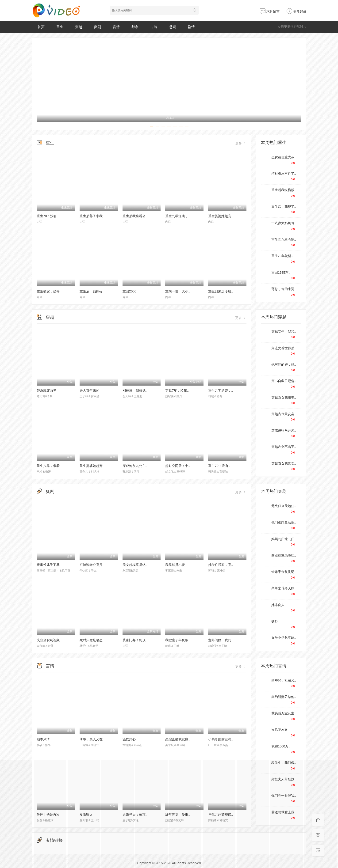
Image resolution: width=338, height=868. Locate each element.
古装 (154, 27)
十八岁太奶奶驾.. (284, 223)
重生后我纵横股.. (284, 190)
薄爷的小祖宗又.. (284, 680)
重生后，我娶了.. (284, 207)
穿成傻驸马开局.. (284, 430)
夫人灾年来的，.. (92, 390)
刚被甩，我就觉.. (135, 390)
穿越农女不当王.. (284, 447)
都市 (135, 27)
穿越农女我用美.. (284, 398)
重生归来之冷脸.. (221, 291)
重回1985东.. (281, 273)
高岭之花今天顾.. (284, 588)
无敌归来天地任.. (284, 506)
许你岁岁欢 (280, 730)
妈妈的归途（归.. (284, 539)
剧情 (191, 27)
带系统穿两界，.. (49, 390)
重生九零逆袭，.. (178, 216)
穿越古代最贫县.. (284, 414)
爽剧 (97, 27)
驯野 (275, 621)
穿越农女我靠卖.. (284, 463)
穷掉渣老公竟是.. (92, 565)
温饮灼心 (129, 739)
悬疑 (173, 27)
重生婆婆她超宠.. (221, 216)
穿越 (79, 27)
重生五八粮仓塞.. (284, 239)
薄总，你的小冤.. (284, 289)
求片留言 (270, 11)
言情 (116, 27)
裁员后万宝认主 (283, 713)
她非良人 (278, 605)
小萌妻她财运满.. (221, 739)
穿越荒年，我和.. (284, 332)
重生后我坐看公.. (135, 216)
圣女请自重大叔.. (284, 157)
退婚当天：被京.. (135, 815)
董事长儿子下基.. (49, 565)
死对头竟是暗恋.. (92, 640)
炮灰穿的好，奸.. (284, 364)
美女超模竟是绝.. (135, 565)
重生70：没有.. (48, 216)
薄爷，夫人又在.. (92, 739)
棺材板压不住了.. (284, 174)
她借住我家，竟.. (221, 565)
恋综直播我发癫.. (178, 739)
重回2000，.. (132, 291)
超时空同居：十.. (178, 466)
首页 (41, 27)
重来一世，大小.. (178, 291)
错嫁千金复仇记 (283, 572)
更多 (241, 143)
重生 (60, 27)
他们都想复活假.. (284, 522)
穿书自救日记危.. (284, 381)
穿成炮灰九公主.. (135, 466)
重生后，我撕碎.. (92, 291)
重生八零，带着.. (49, 466)
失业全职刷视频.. (49, 640)
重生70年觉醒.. (282, 256)
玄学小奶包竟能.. (284, 638)
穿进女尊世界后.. (284, 348)
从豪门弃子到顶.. (135, 640)
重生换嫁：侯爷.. (49, 291)
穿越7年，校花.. (177, 390)
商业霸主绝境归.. (284, 555)
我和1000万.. (281, 746)
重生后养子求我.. (92, 216)
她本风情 (43, 739)
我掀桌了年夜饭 (177, 640)
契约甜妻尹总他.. (284, 697)
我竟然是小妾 (175, 565)
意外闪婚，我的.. (221, 640)
